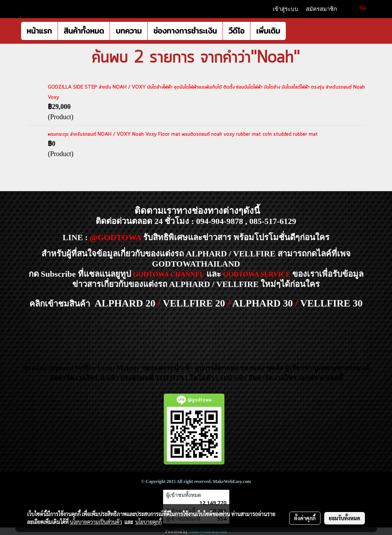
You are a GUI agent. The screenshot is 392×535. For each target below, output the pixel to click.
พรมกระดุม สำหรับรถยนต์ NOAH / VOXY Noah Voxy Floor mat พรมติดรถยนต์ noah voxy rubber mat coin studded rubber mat (183, 134)
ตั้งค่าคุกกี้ (305, 518)
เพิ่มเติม (268, 31)
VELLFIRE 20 (194, 303)
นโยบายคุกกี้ (148, 522)
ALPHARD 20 (125, 303)
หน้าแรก (39, 31)
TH (358, 9)
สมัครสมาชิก (321, 9)
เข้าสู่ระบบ (285, 9)
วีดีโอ (236, 31)
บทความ (129, 31)
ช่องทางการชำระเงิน (185, 31)
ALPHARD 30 (262, 303)
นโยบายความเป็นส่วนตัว (96, 522)
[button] (293, 31)
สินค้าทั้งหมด (84, 31)
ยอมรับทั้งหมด (345, 518)
